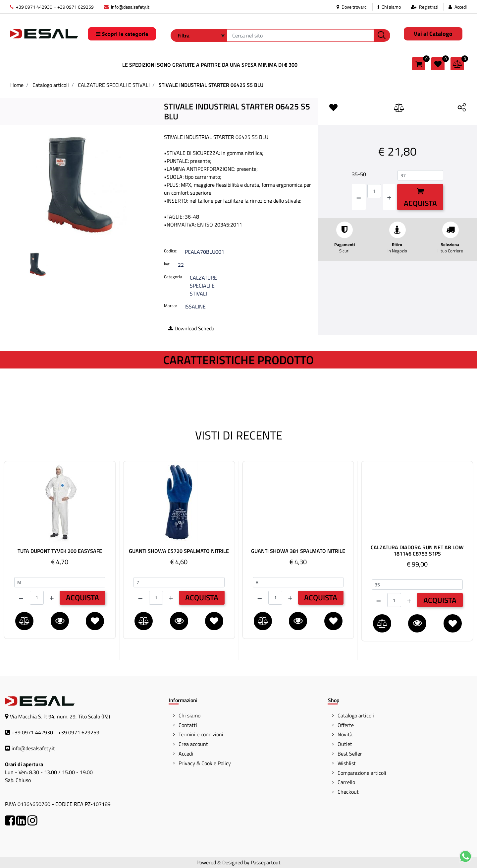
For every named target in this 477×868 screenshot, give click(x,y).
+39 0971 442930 (31, 7)
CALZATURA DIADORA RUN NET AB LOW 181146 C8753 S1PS (417, 551)
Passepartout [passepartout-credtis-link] (266, 862)
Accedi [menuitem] (186, 754)
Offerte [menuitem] (346, 725)
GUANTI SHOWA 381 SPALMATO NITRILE (298, 551)
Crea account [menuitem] (193, 744)
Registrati (429, 7)
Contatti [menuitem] (188, 725)
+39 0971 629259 (76, 7)
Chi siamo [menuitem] (189, 715)
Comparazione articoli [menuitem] (362, 773)
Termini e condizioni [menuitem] (201, 734)
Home (17, 85)
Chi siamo (389, 7)
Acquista (420, 198)
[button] (382, 35)
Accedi (461, 7)
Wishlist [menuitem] (347, 763)
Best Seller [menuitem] (350, 754)
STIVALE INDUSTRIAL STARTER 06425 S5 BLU (211, 85)
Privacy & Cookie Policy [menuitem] (205, 763)
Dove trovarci (352, 7)
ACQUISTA (82, 598)
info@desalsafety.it (127, 7)
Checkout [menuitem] (348, 792)
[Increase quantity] (389, 197)
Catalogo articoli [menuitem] (356, 715)
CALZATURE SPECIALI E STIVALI (114, 85)
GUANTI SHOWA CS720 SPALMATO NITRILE (179, 551)
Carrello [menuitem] (346, 782)
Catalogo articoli (51, 85)
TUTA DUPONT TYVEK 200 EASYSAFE (60, 551)
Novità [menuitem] (345, 734)
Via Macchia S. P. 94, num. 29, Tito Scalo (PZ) (60, 716)
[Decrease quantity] (359, 197)
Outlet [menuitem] (345, 744)
